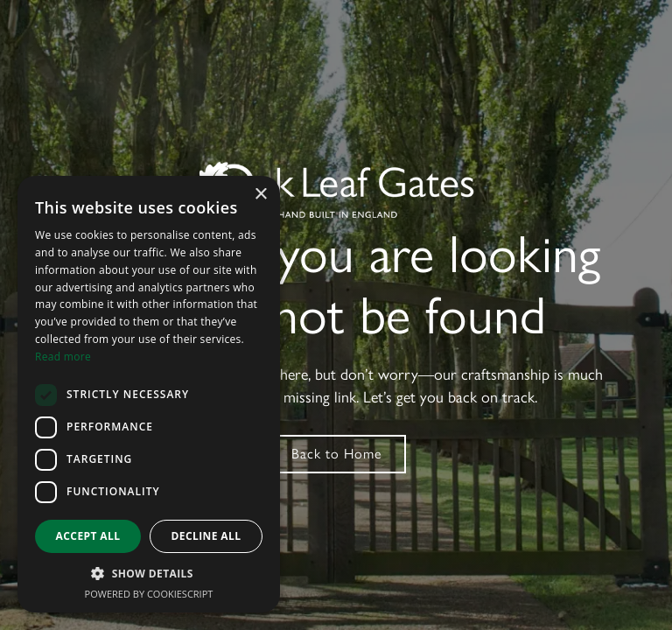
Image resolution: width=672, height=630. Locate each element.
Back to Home (336, 454)
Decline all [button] (206, 536)
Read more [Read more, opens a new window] (63, 357)
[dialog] (149, 394)
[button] (149, 574)
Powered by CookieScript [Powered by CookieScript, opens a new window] (149, 594)
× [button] (260, 195)
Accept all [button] (88, 536)
